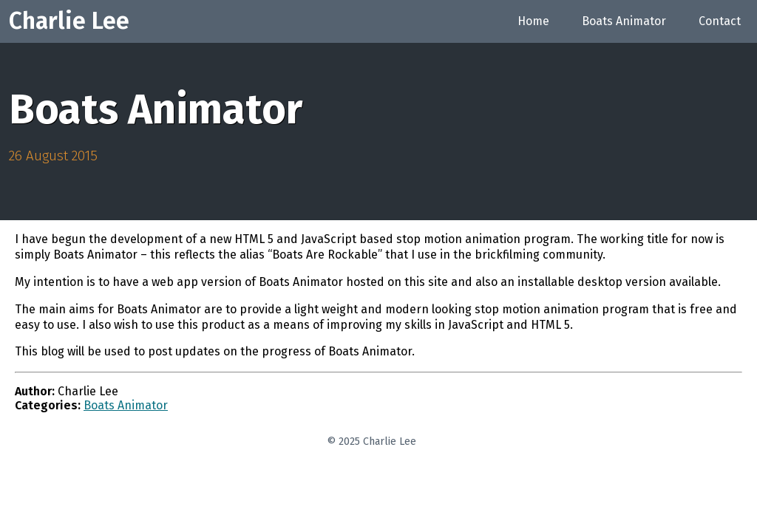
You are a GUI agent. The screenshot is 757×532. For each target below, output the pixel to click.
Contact (720, 21)
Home (533, 21)
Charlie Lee (69, 21)
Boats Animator (624, 21)
